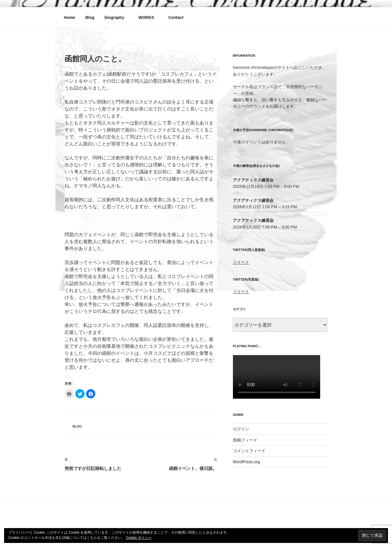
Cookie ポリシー (139, 538)
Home (70, 17)
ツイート (241, 262)
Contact (176, 17)
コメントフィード (249, 451)
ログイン (241, 429)
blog (77, 426)
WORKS (149, 17)
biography (117, 17)
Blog (90, 17)
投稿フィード (245, 440)
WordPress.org (246, 462)
